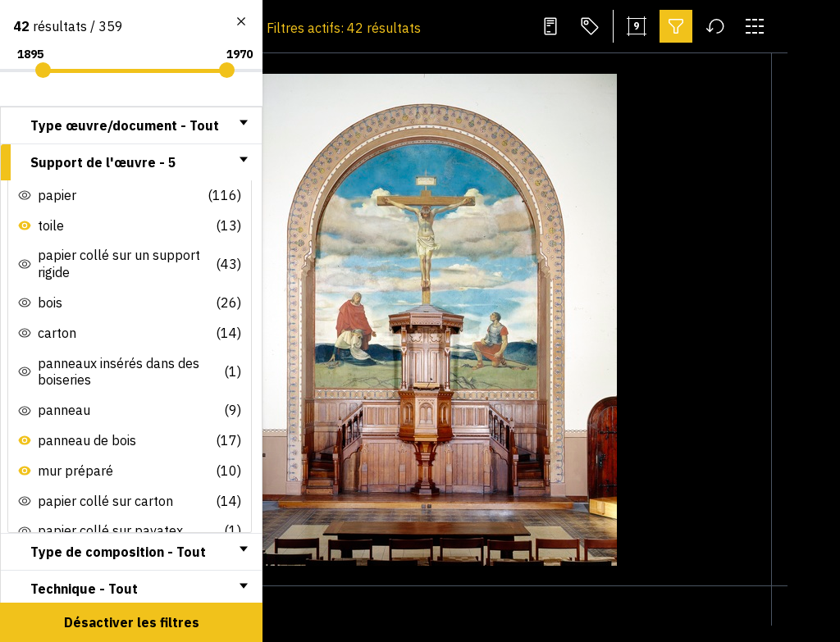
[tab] (131, 125)
